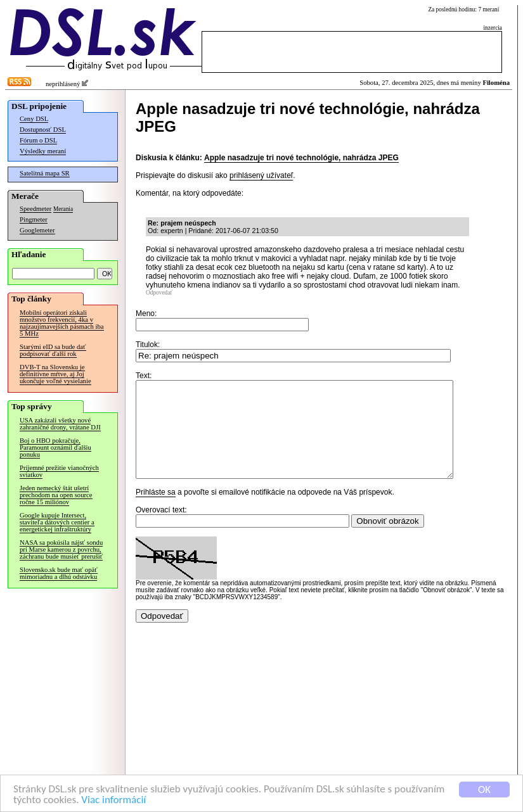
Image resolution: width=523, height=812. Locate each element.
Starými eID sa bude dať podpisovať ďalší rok (53, 350)
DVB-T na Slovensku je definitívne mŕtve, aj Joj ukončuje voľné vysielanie (55, 374)
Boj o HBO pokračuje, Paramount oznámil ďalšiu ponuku (55, 447)
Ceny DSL (34, 119)
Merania (63, 209)
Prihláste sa (156, 511)
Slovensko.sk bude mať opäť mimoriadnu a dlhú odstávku (59, 573)
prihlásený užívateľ (261, 175)
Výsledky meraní (43, 151)
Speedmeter (36, 209)
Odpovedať (159, 293)
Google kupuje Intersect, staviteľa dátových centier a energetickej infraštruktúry (57, 522)
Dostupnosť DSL (43, 130)
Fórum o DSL (38, 140)
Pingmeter (34, 219)
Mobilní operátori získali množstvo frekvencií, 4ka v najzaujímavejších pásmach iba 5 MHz (62, 323)
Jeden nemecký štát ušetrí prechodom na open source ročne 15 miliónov (56, 495)
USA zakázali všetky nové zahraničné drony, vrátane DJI (60, 424)
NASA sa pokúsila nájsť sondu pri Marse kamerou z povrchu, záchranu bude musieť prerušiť (61, 549)
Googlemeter (37, 230)
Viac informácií (113, 800)
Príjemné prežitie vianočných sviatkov (59, 471)
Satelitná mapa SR (45, 173)
